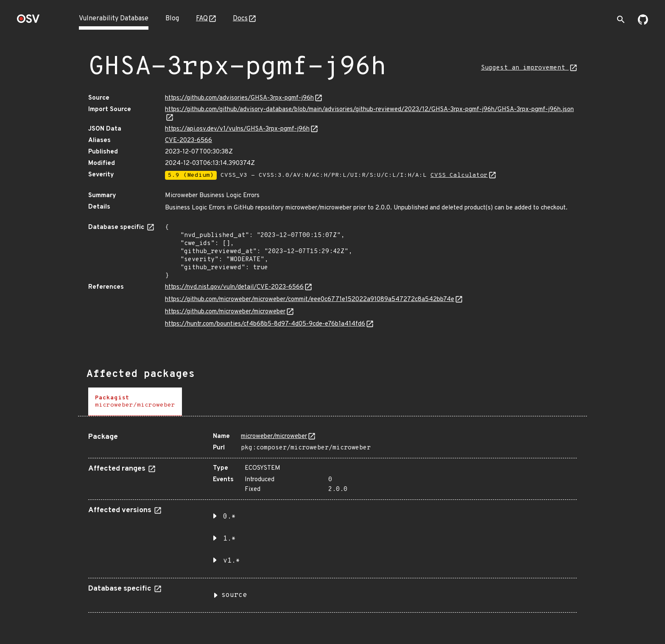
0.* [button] (229, 517)
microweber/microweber (274, 436)
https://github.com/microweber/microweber (225, 312)
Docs (240, 19)
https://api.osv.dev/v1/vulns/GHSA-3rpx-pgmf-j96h (237, 129)
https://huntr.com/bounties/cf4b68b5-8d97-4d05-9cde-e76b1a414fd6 (265, 324)
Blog (172, 19)
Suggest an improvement (525, 68)
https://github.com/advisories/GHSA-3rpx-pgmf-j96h (239, 98)
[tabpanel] (332, 519)
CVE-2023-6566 (189, 141)
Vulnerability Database (114, 19)
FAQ (202, 19)
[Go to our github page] (643, 23)
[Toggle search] (621, 20)
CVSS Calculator (459, 175)
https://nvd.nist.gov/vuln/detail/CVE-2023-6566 (234, 287)
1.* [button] (229, 539)
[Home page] (28, 21)
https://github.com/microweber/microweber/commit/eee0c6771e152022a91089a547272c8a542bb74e (310, 300)
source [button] (234, 595)
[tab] (135, 402)
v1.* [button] (232, 561)
